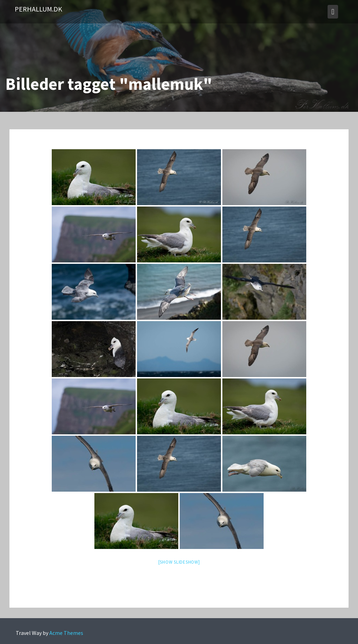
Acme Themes (66, 633)
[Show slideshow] (179, 562)
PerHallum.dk (38, 9)
